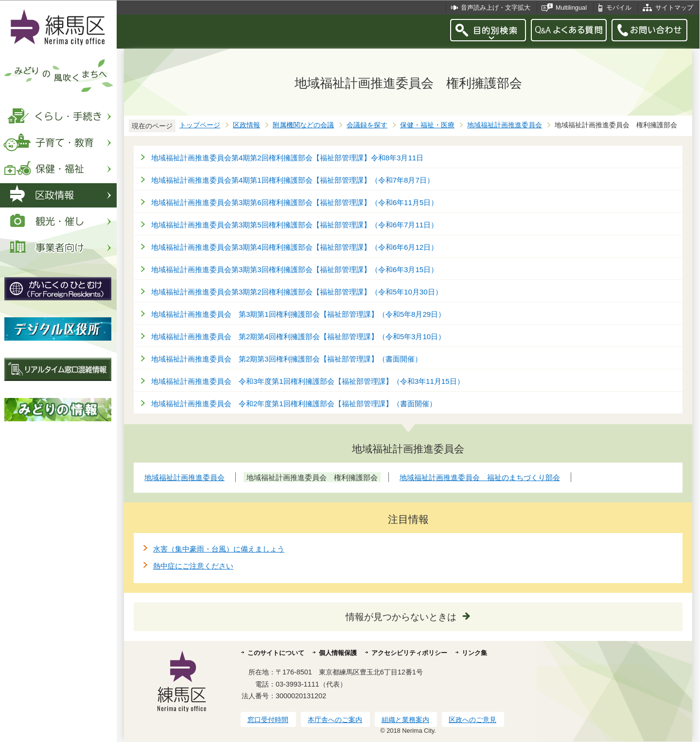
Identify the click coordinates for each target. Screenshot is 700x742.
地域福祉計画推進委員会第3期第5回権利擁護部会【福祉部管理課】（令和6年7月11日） (295, 225)
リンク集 (474, 653)
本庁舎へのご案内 (335, 720)
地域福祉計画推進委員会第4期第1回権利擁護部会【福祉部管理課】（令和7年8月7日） (293, 180)
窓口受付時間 (268, 720)
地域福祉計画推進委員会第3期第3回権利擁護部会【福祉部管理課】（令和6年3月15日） (295, 269)
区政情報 (246, 125)
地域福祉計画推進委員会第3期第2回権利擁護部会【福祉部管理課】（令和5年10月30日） (297, 292)
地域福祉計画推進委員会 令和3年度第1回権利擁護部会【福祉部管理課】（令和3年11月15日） (308, 381)
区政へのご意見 (472, 720)
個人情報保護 (338, 653)
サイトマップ (674, 8)
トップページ (200, 125)
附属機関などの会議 (303, 125)
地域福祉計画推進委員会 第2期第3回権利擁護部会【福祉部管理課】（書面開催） (287, 359)
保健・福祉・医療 (427, 125)
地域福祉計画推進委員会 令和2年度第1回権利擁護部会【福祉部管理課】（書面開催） (294, 404)
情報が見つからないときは (401, 617)
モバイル (619, 8)
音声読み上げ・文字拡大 (496, 8)
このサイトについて (276, 653)
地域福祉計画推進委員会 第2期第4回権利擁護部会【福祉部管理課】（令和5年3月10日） (298, 336)
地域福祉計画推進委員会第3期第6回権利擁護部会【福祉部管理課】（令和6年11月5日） (295, 202)
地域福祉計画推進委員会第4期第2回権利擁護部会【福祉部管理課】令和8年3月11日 (287, 158)
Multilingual (571, 8)
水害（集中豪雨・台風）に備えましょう (219, 549)
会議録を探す (367, 125)
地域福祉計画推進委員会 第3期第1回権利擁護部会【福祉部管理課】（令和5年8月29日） (298, 314)
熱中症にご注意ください (193, 566)
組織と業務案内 (405, 720)
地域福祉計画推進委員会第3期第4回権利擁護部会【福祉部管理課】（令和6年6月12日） (295, 247)
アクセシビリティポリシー (409, 653)
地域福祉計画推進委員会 (505, 125)
